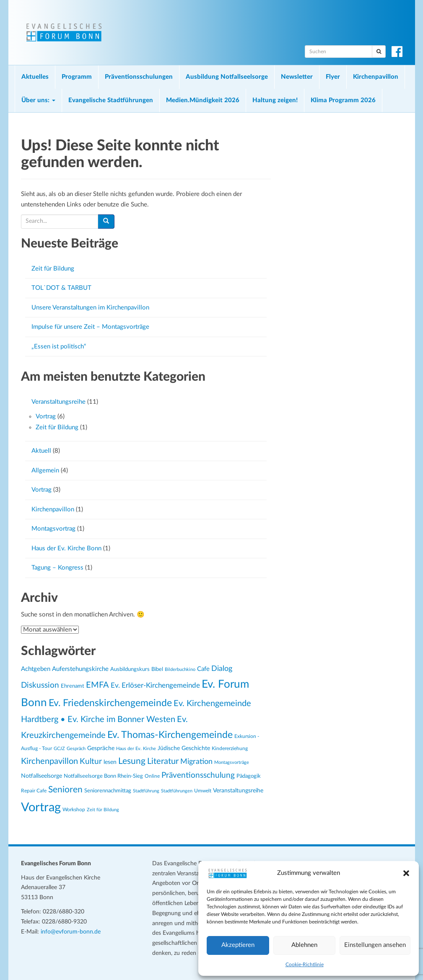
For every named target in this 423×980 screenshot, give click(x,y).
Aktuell (41, 451)
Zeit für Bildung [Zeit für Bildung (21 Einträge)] (103, 810)
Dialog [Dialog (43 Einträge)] (222, 669)
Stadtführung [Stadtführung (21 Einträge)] (146, 791)
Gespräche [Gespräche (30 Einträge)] (101, 748)
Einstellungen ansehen (375, 945)
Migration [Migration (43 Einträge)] (196, 762)
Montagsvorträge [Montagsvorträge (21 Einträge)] (232, 762)
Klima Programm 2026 (343, 100)
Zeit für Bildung (53, 269)
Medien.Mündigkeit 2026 (203, 100)
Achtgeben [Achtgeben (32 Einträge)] (36, 669)
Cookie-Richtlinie (305, 965)
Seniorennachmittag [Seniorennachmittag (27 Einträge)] (108, 791)
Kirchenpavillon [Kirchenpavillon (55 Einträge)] (49, 761)
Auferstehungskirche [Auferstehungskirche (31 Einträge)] (80, 669)
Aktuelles (35, 77)
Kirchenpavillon (376, 77)
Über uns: (38, 100)
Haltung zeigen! (275, 100)
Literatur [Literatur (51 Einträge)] (163, 761)
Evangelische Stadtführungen (111, 100)
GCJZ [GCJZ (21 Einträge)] (59, 749)
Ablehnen (304, 945)
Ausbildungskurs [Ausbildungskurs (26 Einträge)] (130, 669)
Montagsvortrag (53, 529)
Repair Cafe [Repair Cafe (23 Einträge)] (34, 791)
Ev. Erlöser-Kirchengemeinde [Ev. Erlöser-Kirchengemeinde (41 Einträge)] (155, 685)
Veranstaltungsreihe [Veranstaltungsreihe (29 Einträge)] (238, 791)
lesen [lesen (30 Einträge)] (110, 762)
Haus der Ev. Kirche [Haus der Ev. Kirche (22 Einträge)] (136, 749)
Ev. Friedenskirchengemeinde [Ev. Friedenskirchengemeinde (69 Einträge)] (110, 703)
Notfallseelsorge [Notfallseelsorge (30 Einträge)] (42, 776)
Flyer (333, 77)
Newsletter (297, 77)
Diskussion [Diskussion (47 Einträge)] (40, 685)
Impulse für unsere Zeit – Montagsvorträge (90, 327)
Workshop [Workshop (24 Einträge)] (74, 810)
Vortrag (46, 416)
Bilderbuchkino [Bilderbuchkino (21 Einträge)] (180, 669)
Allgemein (45, 471)
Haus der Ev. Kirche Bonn (66, 548)
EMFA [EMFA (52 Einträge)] (97, 685)
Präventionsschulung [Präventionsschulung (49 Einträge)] (198, 775)
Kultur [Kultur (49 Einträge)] (91, 762)
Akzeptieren (238, 945)
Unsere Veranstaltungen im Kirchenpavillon (90, 308)
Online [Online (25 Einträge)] (152, 776)
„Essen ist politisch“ (59, 347)
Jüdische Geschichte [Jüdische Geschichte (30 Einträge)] (184, 748)
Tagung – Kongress (57, 568)
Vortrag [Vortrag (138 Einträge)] (41, 807)
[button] (406, 873)
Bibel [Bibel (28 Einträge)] (157, 669)
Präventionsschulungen (139, 77)
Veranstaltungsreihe (58, 402)
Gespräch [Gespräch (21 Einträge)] (76, 749)
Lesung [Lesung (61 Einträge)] (132, 761)
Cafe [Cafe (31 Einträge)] (203, 669)
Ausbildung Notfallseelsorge (227, 77)
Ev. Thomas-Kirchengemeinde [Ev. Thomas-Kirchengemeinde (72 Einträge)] (170, 735)
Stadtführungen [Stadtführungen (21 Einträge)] (177, 791)
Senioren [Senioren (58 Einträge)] (65, 790)
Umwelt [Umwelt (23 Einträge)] (203, 791)
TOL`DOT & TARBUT (61, 288)
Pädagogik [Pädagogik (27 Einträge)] (249, 776)
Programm (77, 77)
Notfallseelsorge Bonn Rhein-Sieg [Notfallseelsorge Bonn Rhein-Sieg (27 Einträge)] (103, 776)
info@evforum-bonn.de (71, 932)
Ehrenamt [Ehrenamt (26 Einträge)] (73, 686)
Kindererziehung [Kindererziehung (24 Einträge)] (230, 748)
